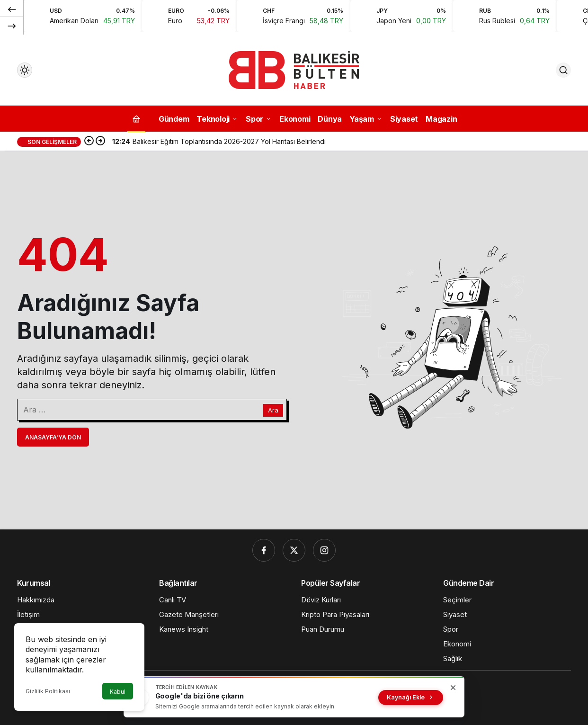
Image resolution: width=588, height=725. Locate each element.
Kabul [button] (118, 692)
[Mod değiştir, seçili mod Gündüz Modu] (25, 70)
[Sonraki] (12, 26)
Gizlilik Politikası (48, 691)
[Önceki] (12, 9)
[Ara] (563, 70)
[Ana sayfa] (136, 119)
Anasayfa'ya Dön (53, 437)
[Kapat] (453, 688)
